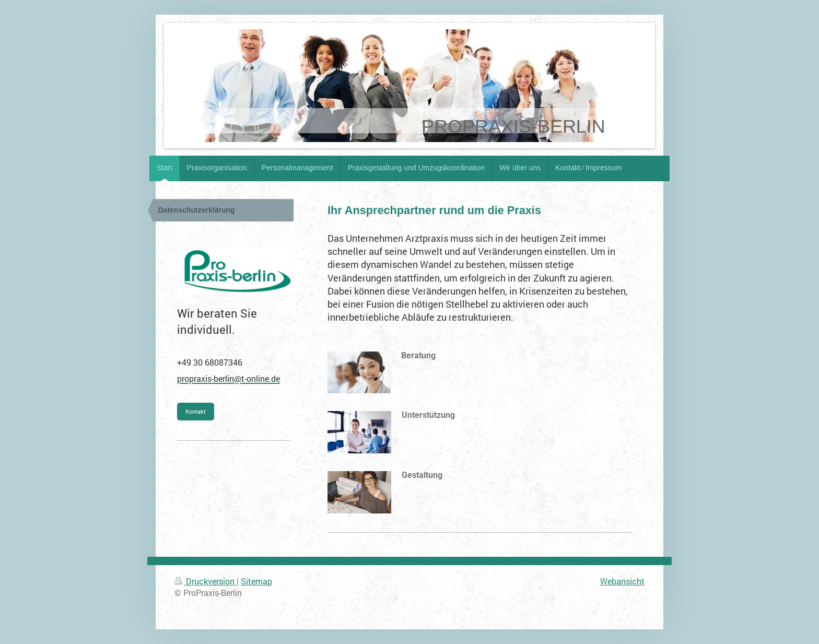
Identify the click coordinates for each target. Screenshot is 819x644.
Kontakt (196, 411)
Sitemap (256, 581)
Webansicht (622, 581)
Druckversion (206, 581)
